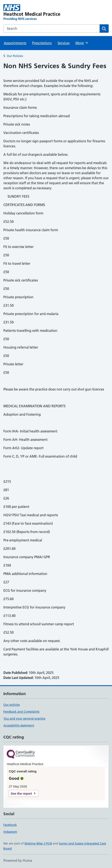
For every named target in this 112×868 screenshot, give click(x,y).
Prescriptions (42, 43)
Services (64, 43)
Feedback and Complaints (21, 712)
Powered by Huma (18, 860)
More (82, 43)
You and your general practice (24, 719)
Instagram (10, 832)
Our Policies (15, 56)
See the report (21, 793)
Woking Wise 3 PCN (38, 843)
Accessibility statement (19, 725)
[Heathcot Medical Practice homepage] (35, 13)
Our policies (12, 705)
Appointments (15, 43)
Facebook (10, 825)
